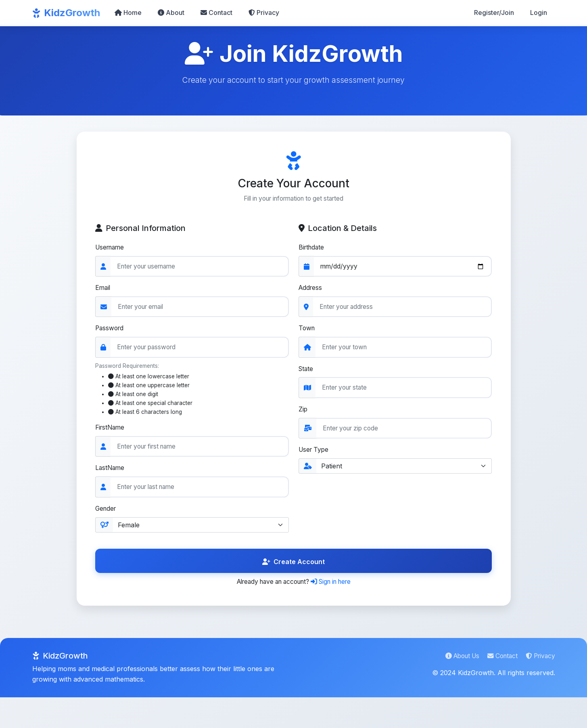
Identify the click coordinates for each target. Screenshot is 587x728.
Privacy (264, 13)
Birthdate (312, 248)
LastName (111, 473)
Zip (303, 412)
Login (539, 13)
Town (307, 330)
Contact (216, 13)
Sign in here (335, 587)
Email (104, 289)
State (306, 371)
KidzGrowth (66, 13)
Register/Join (494, 13)
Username (112, 248)
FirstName (112, 432)
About (171, 13)
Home (128, 13)
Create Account (293, 567)
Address (311, 289)
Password (111, 330)
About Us (457, 662)
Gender (107, 514)
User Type (315, 453)
